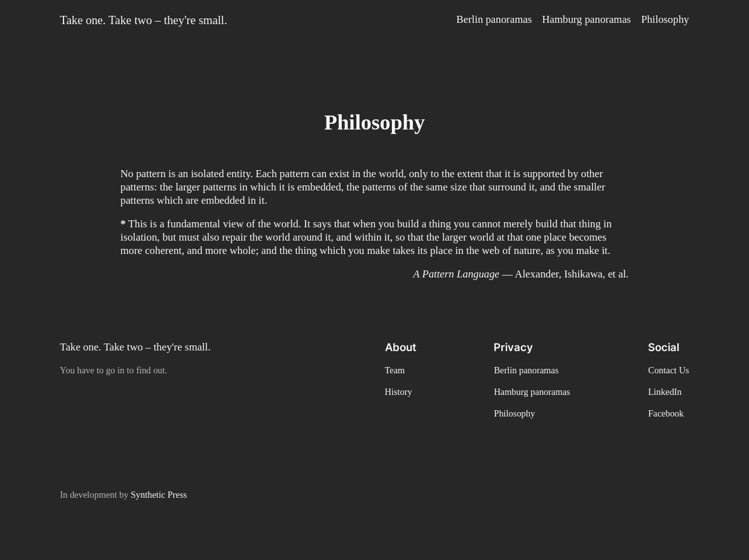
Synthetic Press (159, 495)
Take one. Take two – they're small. (143, 20)
